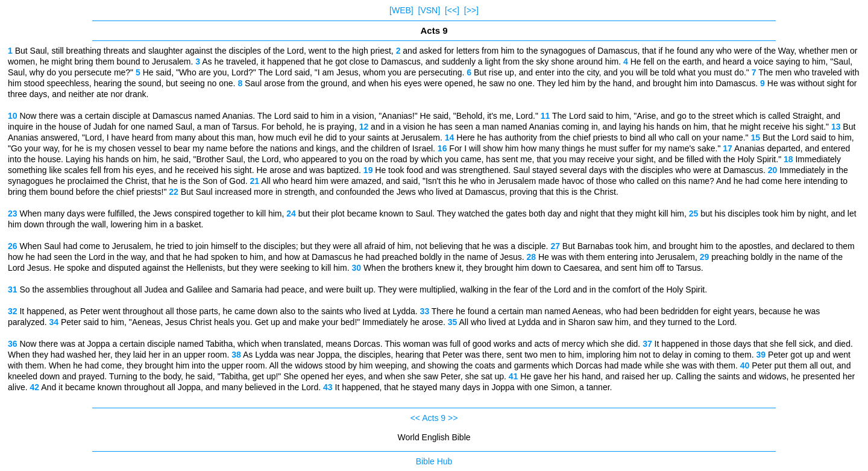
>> (453, 418)
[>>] (471, 10)
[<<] (452, 10)
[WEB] (401, 10)
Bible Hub (434, 461)
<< (415, 418)
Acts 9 (434, 418)
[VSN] (429, 10)
